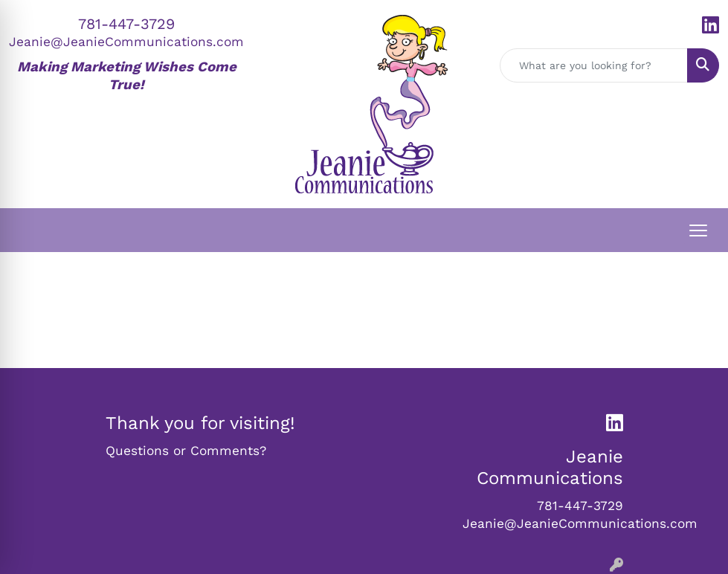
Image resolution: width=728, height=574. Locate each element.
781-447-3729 (126, 24)
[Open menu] (698, 230)
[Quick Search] (594, 65)
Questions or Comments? (186, 451)
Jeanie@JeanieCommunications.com (126, 42)
